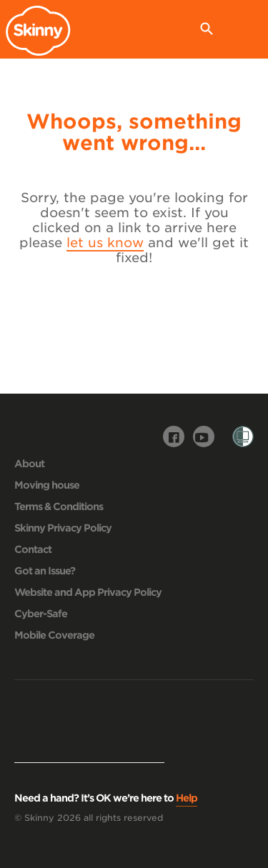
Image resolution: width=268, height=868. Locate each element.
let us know (105, 243)
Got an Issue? (45, 571)
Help (187, 798)
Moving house (47, 485)
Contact (33, 549)
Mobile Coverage (54, 635)
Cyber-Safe (41, 614)
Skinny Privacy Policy (63, 528)
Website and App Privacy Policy (88, 592)
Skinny (41, 31)
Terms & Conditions (59, 507)
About (29, 464)
